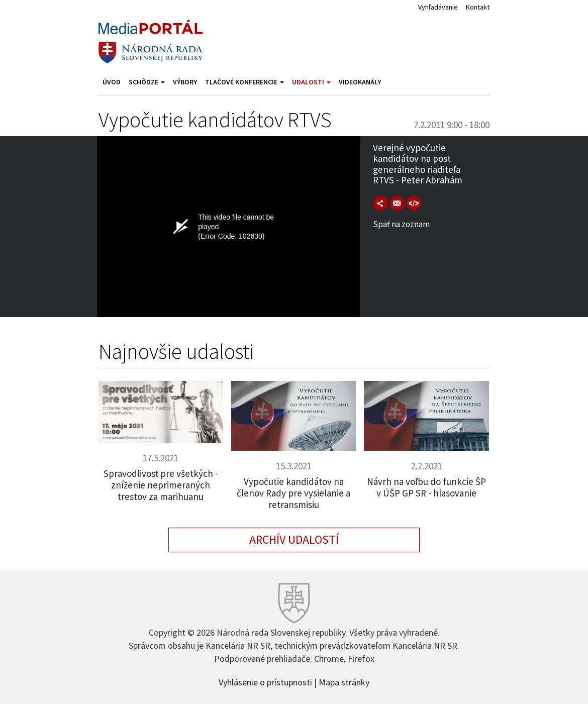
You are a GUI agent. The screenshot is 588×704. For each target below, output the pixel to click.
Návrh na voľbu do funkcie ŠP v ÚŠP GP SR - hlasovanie (426, 487)
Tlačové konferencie (244, 82)
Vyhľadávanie (438, 7)
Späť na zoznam (401, 224)
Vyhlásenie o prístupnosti (265, 681)
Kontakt (478, 7)
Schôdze (147, 82)
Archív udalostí (294, 539)
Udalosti (311, 82)
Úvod (112, 82)
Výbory (185, 82)
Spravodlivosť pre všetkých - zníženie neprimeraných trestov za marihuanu (161, 485)
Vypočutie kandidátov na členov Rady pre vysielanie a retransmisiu (293, 493)
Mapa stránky (344, 681)
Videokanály (360, 82)
